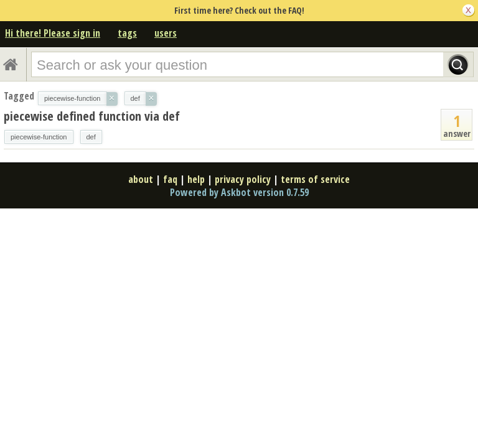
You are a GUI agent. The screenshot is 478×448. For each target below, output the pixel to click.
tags (127, 33)
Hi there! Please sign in (53, 33)
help (196, 179)
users (166, 33)
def (91, 137)
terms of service (315, 179)
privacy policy (243, 179)
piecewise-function (39, 137)
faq (170, 179)
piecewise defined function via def (92, 116)
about (141, 179)
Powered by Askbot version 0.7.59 (239, 192)
